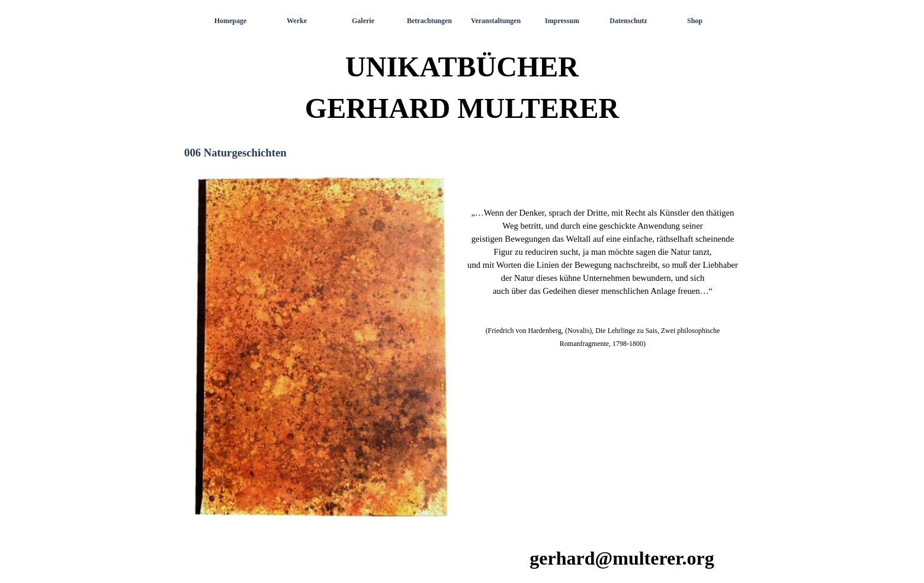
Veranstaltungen (496, 21)
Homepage (231, 21)
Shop (695, 21)
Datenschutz (628, 21)
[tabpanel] (603, 258)
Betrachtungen (429, 21)
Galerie (363, 21)
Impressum (562, 21)
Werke (297, 21)
